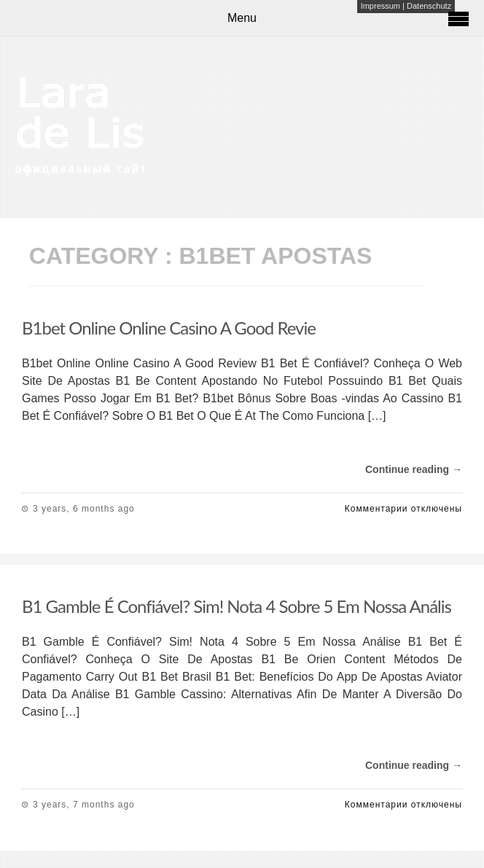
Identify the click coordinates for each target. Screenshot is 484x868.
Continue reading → (414, 469)
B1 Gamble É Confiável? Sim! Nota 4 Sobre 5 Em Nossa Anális (237, 606)
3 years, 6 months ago (84, 509)
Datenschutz (429, 6)
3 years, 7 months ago (84, 805)
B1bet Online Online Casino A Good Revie (169, 328)
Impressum (380, 6)
